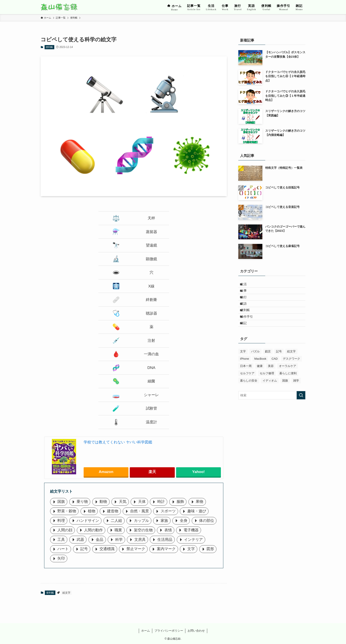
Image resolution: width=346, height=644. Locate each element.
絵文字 (66, 593)
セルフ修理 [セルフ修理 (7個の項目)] (267, 392)
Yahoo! (198, 472)
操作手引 (250, 331)
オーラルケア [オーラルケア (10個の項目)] (288, 385)
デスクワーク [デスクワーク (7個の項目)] (291, 378)
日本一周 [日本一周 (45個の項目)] (246, 385)
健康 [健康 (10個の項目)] (260, 385)
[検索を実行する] (301, 414)
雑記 (247, 341)
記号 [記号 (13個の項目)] (279, 370)
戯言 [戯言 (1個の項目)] (268, 370)
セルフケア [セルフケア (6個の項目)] (247, 392)
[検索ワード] (272, 414)
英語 (247, 313)
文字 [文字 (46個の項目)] (243, 370)
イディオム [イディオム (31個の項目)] (270, 400)
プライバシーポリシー (169, 631)
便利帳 (49, 47)
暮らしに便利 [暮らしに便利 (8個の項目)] (288, 392)
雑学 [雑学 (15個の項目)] (296, 400)
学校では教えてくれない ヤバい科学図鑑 (118, 442)
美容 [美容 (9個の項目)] (271, 385)
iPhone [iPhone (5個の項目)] (244, 378)
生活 (247, 285)
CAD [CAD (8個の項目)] (275, 378)
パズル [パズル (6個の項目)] (255, 370)
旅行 (247, 304)
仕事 (247, 295)
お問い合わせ (196, 631)
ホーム (146, 631)
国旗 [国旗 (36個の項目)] (285, 400)
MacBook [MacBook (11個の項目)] (260, 378)
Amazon (106, 472)
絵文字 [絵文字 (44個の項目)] (291, 370)
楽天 (152, 472)
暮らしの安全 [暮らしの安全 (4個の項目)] (249, 400)
